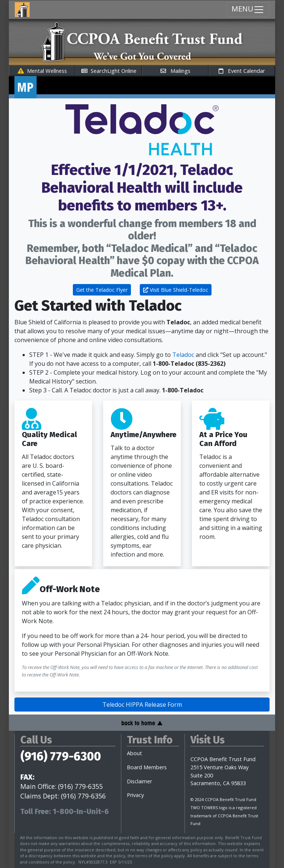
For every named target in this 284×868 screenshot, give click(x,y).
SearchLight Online (109, 71)
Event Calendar (242, 71)
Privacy (135, 795)
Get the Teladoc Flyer (102, 290)
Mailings (175, 71)
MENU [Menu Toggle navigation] (248, 9)
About (134, 753)
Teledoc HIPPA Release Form (142, 705)
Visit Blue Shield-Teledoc (176, 290)
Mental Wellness (42, 71)
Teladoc (183, 355)
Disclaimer (139, 781)
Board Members (147, 767)
